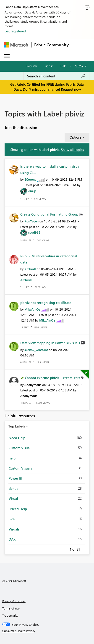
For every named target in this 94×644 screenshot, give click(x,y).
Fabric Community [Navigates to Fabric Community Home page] (51, 45)
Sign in (49, 66)
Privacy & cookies (14, 601)
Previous (64, 549)
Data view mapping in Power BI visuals (51, 343)
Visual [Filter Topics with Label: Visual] (13, 499)
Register (32, 66)
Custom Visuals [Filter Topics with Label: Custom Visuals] (20, 468)
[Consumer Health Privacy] (47, 631)
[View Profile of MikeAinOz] (32, 309)
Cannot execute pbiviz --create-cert (53, 378)
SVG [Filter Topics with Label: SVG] (12, 519)
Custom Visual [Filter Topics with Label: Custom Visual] (20, 448)
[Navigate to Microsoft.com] (16, 45)
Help (64, 66)
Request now (71, 89)
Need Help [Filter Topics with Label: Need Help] (17, 438)
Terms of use (11, 608)
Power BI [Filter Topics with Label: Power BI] (15, 478)
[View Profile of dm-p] (32, 191)
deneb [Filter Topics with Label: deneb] (14, 488)
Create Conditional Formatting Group (50, 214)
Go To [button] (79, 66)
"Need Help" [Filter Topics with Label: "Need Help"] (19, 509)
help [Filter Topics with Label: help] (12, 458)
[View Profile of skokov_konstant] (36, 350)
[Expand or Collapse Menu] (7, 56)
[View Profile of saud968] (34, 232)
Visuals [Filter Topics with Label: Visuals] (14, 529)
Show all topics (72, 150)
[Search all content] (56, 76)
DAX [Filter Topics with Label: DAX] (12, 539)
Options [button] (76, 137)
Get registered (15, 31)
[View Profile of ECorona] (30, 179)
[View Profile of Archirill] (30, 269)
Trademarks (10, 615)
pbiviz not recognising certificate (46, 303)
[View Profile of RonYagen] (31, 221)
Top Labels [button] (17, 426)
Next (86, 549)
